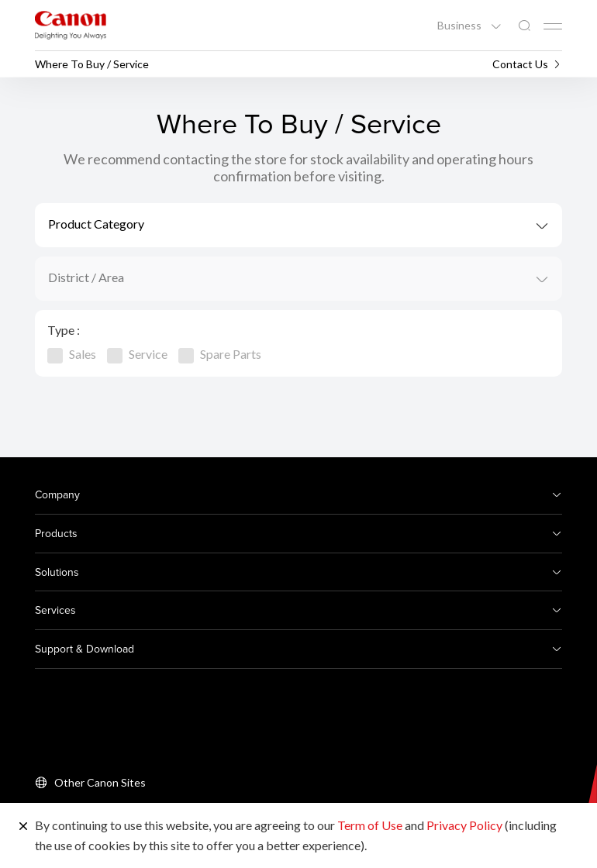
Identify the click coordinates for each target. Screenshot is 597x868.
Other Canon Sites (100, 782)
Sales (72, 354)
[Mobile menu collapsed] (553, 26)
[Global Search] (524, 26)
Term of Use (370, 825)
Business (461, 26)
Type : (64, 330)
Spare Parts (220, 354)
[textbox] (298, 225)
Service (137, 354)
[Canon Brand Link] (71, 25)
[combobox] (298, 225)
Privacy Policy (464, 825)
